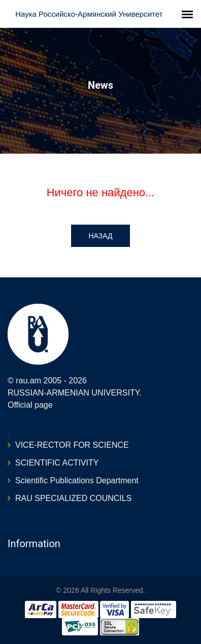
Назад (100, 236)
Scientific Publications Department (77, 480)
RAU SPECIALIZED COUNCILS (73, 498)
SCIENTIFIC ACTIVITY (57, 463)
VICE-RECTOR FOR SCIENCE (72, 445)
